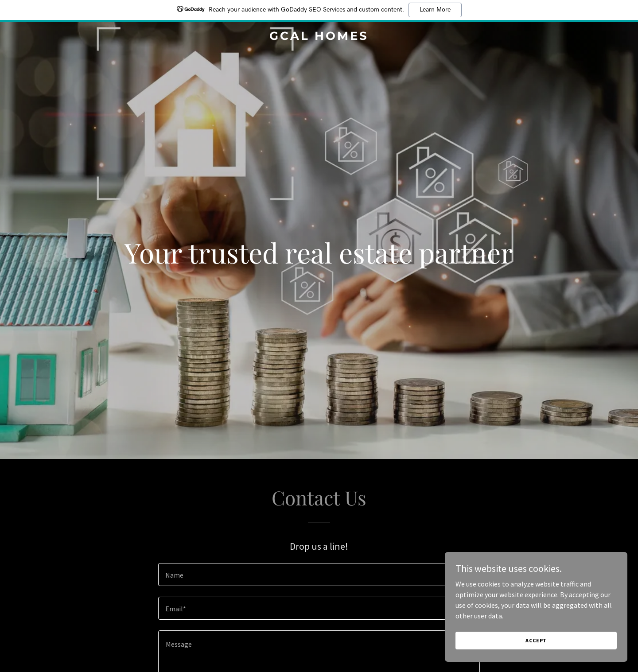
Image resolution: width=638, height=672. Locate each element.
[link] (319, 37)
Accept (539, 640)
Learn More (435, 10)
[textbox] (319, 575)
